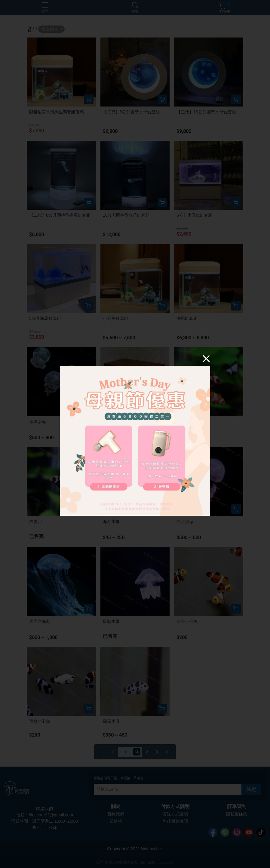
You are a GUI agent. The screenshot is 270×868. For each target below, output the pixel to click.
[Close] (206, 358)
